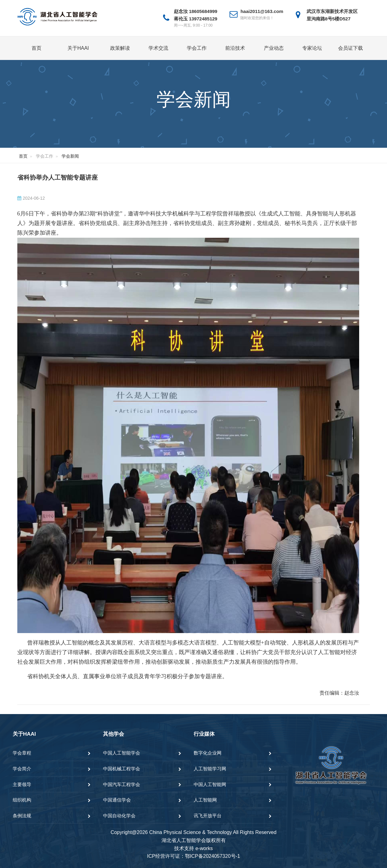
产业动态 (274, 48)
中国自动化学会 (119, 816)
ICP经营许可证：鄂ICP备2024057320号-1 (193, 856)
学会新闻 (70, 156)
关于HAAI (78, 48)
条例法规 (22, 816)
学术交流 (158, 48)
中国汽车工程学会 (122, 784)
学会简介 (22, 769)
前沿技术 (235, 48)
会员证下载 (350, 48)
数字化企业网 (208, 753)
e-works (204, 848)
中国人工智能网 (210, 784)
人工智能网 (205, 800)
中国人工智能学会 (122, 753)
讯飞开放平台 (208, 816)
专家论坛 (312, 48)
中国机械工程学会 (122, 769)
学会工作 (197, 48)
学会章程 (22, 753)
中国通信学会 (117, 800)
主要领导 (22, 784)
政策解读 (120, 48)
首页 (37, 48)
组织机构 (22, 800)
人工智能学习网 (210, 769)
